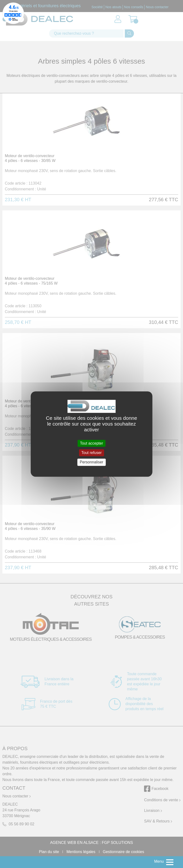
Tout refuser (91, 453)
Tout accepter (91, 443)
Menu (159, 861)
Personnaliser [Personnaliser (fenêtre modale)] (92, 462)
